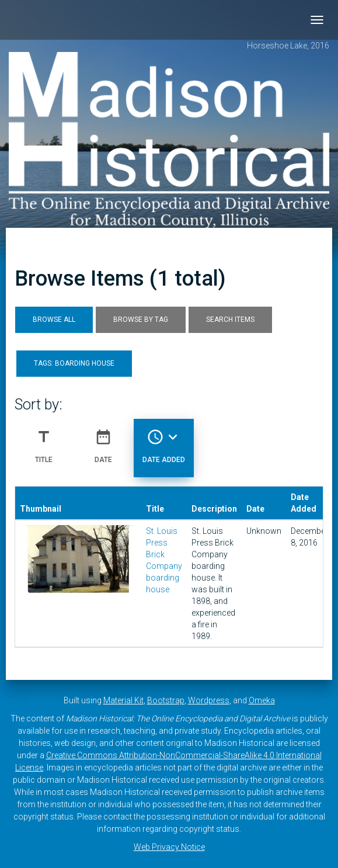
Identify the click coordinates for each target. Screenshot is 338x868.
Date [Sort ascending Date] (103, 442)
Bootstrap (166, 700)
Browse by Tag (141, 320)
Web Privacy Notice (169, 847)
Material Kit (123, 700)
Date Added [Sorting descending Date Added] (164, 442)
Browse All (54, 320)
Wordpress (209, 700)
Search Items (230, 320)
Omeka (262, 700)
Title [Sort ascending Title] (44, 442)
